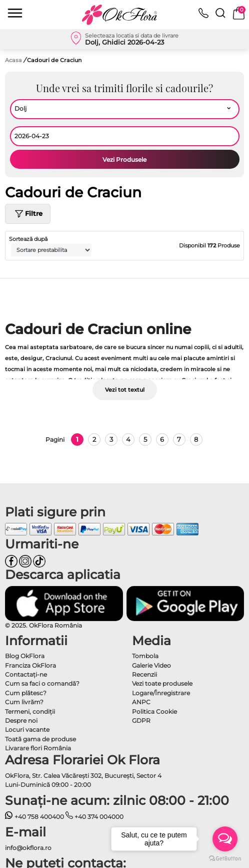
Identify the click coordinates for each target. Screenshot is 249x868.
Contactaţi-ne (26, 674)
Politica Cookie (154, 711)
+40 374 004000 (95, 817)
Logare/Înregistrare (161, 693)
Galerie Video (151, 665)
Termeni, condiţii (30, 711)
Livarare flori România (38, 748)
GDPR (141, 720)
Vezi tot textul (125, 390)
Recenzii (144, 674)
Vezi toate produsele (162, 683)
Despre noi (21, 720)
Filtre (28, 214)
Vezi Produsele (124, 160)
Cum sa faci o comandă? (42, 683)
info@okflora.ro (28, 848)
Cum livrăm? (24, 702)
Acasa (13, 60)
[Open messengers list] (225, 839)
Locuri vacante (27, 730)
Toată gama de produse (40, 739)
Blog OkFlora (25, 656)
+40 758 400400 (34, 817)
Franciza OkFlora (30, 665)
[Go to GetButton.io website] (225, 858)
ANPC (141, 702)
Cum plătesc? (26, 693)
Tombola (145, 656)
